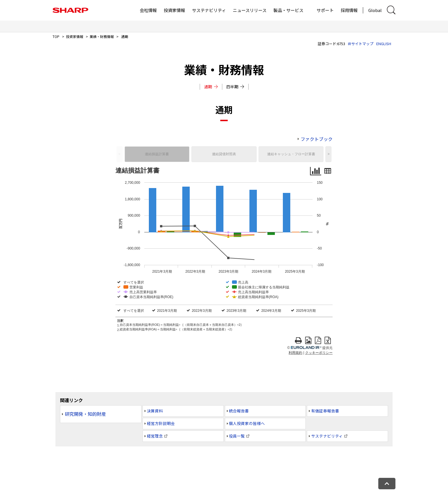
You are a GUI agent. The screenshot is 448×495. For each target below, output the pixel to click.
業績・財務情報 (102, 36)
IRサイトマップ (361, 44)
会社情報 (148, 10)
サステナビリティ (209, 10)
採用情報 (349, 10)
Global (375, 10)
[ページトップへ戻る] (387, 484)
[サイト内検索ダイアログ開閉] (391, 10)
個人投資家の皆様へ (247, 423)
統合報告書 (239, 411)
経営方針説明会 (161, 423)
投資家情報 (174, 10)
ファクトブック (317, 139)
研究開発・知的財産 (85, 414)
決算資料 (155, 411)
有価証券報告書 (325, 411)
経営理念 (155, 436)
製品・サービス (288, 10)
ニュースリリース (250, 10)
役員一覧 (237, 436)
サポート (325, 10)
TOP (56, 36)
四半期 (235, 87)
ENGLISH (384, 44)
